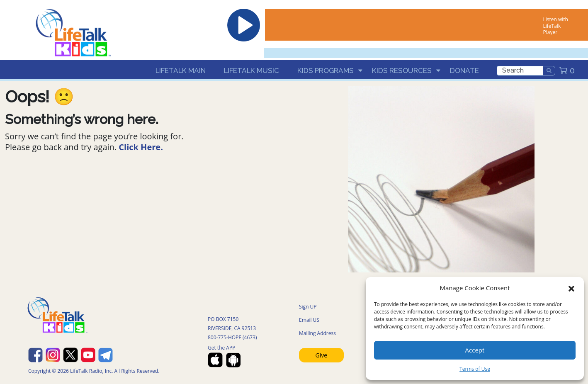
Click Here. (141, 147)
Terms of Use (475, 369)
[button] (571, 288)
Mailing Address (317, 333)
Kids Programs (326, 70)
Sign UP (308, 307)
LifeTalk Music (251, 70)
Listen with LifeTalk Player (556, 26)
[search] (520, 71)
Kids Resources (402, 70)
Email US (309, 320)
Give (322, 355)
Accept (475, 350)
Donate (464, 70)
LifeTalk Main (181, 70)
